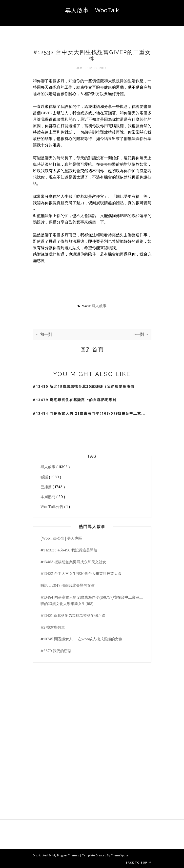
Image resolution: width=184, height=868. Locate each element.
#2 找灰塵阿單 (53, 627)
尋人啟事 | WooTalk (92, 10)
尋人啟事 (99, 306)
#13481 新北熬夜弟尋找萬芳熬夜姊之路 (73, 616)
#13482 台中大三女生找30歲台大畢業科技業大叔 (81, 574)
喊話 (45, 477)
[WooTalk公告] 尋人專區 (61, 538)
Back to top (139, 862)
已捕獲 (47, 487)
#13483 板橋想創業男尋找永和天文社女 (73, 562)
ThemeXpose (120, 855)
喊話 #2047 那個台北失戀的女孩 (68, 585)
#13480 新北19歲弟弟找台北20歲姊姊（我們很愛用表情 (84, 386)
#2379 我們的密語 (56, 651)
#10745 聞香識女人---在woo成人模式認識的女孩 (81, 639)
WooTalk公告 (52, 507)
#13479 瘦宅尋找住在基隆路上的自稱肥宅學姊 (75, 400)
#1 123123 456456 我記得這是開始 (69, 550)
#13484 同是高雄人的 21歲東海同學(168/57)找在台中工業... (89, 413)
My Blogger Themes (66, 855)
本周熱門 (48, 497)
